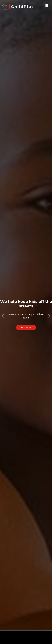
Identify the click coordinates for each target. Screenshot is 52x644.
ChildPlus (23, 7)
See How (26, 322)
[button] (3, 310)
